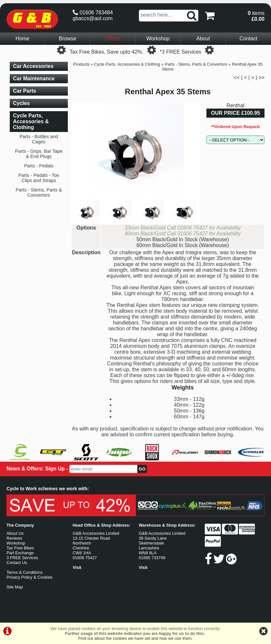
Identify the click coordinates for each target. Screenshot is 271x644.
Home (23, 39)
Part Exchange (20, 553)
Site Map (15, 587)
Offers (113, 39)
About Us (15, 533)
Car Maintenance (34, 79)
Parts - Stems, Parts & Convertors (196, 64)
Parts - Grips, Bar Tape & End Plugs (39, 154)
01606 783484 (93, 13)
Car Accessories (33, 66)
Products (81, 64)
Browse (68, 39)
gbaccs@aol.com (93, 18)
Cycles (21, 103)
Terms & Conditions (25, 572)
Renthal (235, 105)
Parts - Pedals (39, 166)
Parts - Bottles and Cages (39, 139)
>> (261, 78)
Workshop (158, 39)
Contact (248, 39)
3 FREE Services (22, 558)
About (203, 39)
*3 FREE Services (180, 52)
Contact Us (17, 563)
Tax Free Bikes (20, 548)
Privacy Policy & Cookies (30, 577)
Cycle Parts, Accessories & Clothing (127, 64)
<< (237, 78)
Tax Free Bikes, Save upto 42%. (107, 52)
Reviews (14, 538)
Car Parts (25, 91)
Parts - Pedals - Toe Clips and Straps (39, 178)
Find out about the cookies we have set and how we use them (135, 638)
